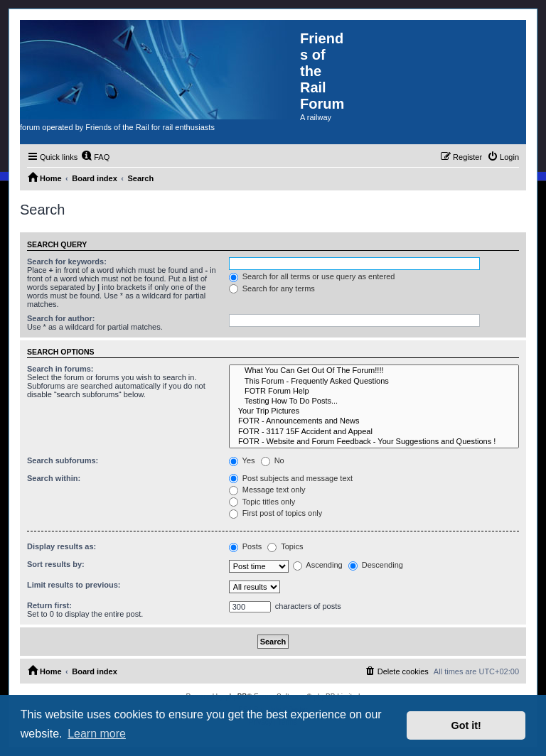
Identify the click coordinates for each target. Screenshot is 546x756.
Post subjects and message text (291, 478)
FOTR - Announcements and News (374, 421)
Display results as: (61, 546)
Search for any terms (272, 288)
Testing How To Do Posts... (374, 401)
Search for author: (61, 318)
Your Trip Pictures (374, 411)
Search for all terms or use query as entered (312, 276)
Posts (246, 546)
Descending (376, 565)
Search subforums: (63, 460)
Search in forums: (60, 369)
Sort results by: (56, 564)
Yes (242, 460)
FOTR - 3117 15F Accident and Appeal (374, 432)
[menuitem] (95, 157)
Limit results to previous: (74, 585)
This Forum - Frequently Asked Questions (374, 382)
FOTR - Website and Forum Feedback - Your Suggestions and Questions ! (374, 442)
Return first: (49, 605)
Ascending (318, 565)
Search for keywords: (67, 261)
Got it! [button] (466, 725)
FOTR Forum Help (374, 391)
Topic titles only (262, 502)
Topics (285, 546)
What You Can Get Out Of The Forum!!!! (374, 371)
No (273, 460)
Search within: (54, 478)
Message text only (267, 490)
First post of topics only (276, 513)
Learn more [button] (97, 734)
